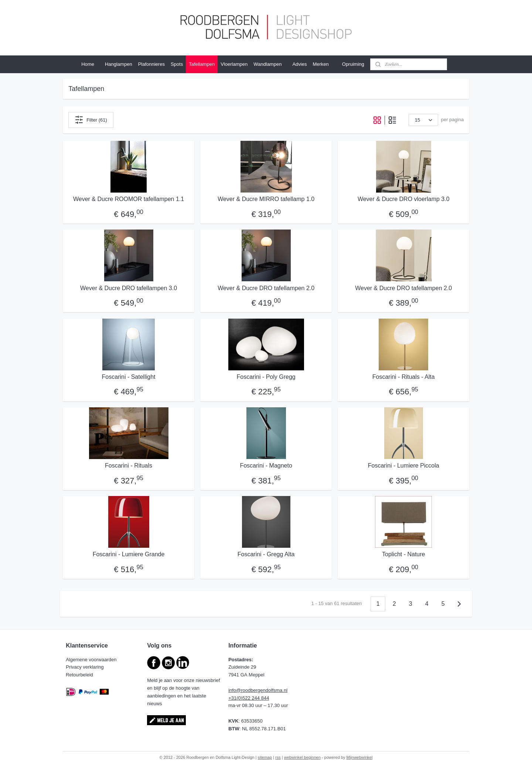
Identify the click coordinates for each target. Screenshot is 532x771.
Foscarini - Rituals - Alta (404, 377)
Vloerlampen (234, 64)
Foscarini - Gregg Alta (266, 554)
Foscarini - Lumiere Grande (129, 554)
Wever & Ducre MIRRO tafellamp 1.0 (266, 199)
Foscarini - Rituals (129, 466)
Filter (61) (91, 120)
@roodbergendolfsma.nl (262, 690)
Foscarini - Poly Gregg (266, 377)
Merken (324, 64)
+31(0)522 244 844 (249, 698)
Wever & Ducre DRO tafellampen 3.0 (129, 288)
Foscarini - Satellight (128, 377)
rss (278, 757)
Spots (177, 64)
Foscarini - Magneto (266, 466)
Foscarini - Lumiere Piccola (404, 466)
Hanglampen (119, 64)
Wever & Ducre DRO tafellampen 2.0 (266, 288)
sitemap (265, 757)
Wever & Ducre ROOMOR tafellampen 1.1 (129, 199)
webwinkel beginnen (302, 757)
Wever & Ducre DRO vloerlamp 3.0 (404, 199)
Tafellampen (202, 64)
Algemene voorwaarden (92, 660)
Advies (299, 64)
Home (88, 64)
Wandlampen (267, 64)
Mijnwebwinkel (360, 757)
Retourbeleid (80, 675)
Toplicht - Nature (404, 554)
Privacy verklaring (85, 667)
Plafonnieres (151, 64)
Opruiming (353, 64)
